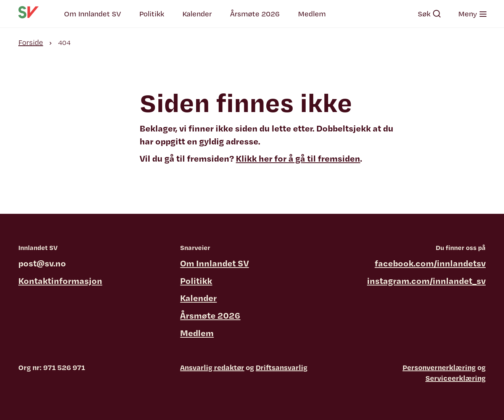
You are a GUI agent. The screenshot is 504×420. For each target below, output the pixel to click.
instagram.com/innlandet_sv (426, 281)
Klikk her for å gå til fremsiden (298, 158)
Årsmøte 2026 (255, 14)
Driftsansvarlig (282, 367)
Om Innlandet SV (93, 14)
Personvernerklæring (439, 367)
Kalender (197, 14)
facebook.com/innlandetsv (430, 263)
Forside (31, 42)
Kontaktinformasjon (60, 281)
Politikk (152, 14)
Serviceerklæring (456, 378)
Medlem (312, 14)
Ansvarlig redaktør (212, 367)
